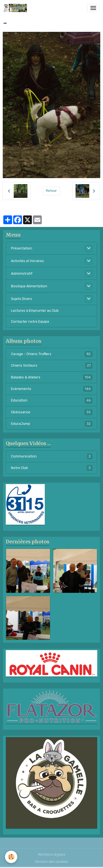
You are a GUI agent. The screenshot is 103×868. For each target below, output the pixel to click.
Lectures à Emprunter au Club (35, 311)
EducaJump (52, 424)
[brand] (16, 8)
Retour (51, 191)
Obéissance (52, 412)
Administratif (22, 274)
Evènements (52, 389)
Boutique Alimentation (29, 286)
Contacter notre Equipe (30, 322)
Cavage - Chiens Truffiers (52, 354)
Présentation (22, 248)
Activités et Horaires (27, 261)
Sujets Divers (22, 299)
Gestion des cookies (51, 862)
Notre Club (52, 468)
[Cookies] (11, 857)
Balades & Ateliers (52, 377)
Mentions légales (52, 855)
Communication (52, 456)
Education (52, 400)
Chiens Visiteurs (52, 366)
